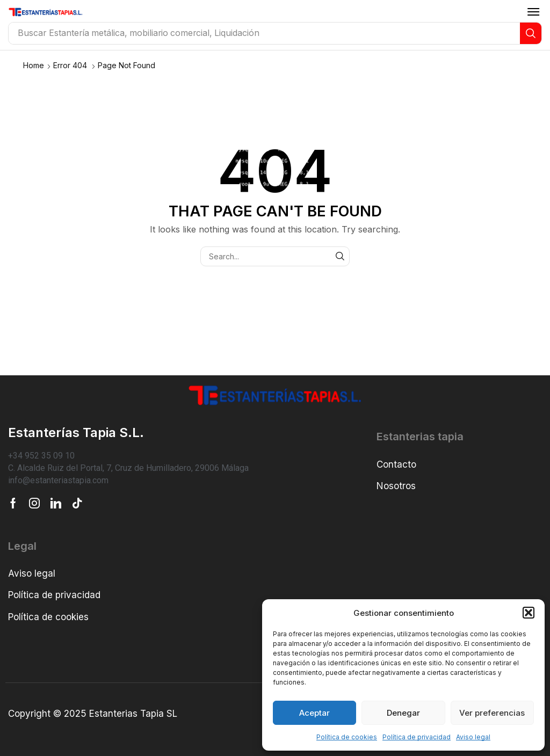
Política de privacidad (417, 737)
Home (34, 65)
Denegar (403, 713)
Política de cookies (347, 737)
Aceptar (314, 713)
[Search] (531, 33)
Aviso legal (473, 737)
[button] (529, 613)
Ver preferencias (492, 713)
